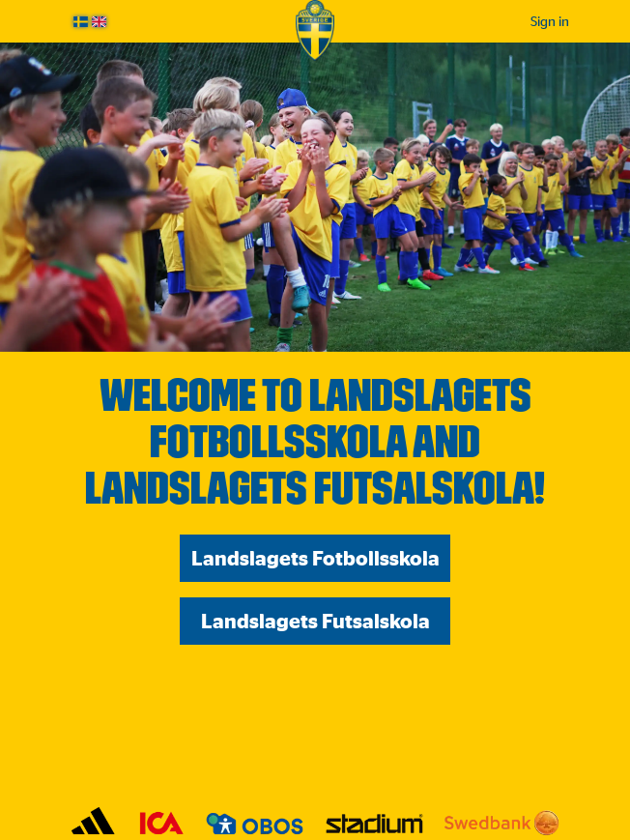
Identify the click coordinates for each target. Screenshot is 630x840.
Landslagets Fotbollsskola (315, 558)
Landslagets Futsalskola (315, 621)
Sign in (550, 21)
